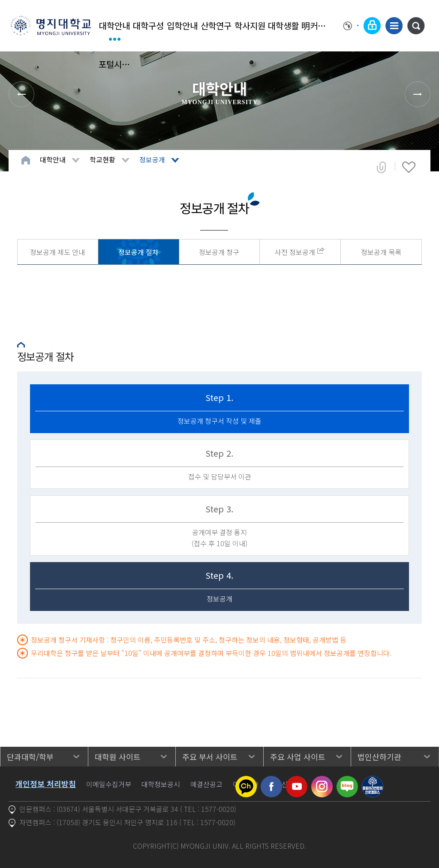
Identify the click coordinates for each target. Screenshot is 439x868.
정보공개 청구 (219, 252)
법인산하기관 (379, 757)
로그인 (372, 26)
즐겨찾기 (409, 167)
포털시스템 (115, 64)
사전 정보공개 (295, 252)
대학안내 (114, 25)
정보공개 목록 (381, 252)
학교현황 (102, 159)
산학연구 (216, 25)
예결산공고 (206, 784)
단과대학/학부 (30, 757)
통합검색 (416, 26)
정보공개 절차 (138, 252)
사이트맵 (394, 26)
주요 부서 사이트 (210, 757)
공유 (381, 167)
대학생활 (283, 25)
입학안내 (182, 25)
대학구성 (148, 25)
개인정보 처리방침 (46, 784)
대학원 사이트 (118, 757)
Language (351, 26)
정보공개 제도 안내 (57, 252)
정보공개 (152, 159)
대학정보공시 (161, 784)
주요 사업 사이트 (298, 757)
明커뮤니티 (317, 25)
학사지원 (250, 25)
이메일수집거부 (109, 784)
